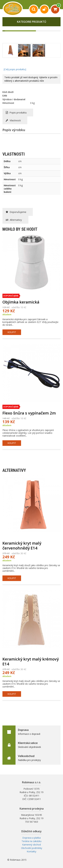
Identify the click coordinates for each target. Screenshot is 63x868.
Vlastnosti (13, 120)
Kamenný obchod (31, 845)
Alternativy (14, 220)
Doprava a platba (31, 838)
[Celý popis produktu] (15, 69)
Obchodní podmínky (32, 848)
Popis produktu (16, 112)
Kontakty (31, 851)
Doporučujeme (16, 212)
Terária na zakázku (31, 841)
